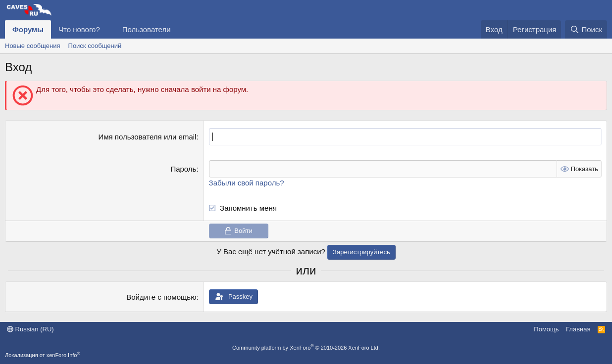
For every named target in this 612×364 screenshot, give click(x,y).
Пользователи (147, 29)
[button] (108, 29)
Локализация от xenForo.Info (43, 355)
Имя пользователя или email (147, 137)
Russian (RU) (30, 329)
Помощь (546, 329)
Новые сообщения (33, 46)
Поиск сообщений (95, 46)
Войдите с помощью (161, 297)
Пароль (183, 169)
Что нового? (79, 29)
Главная (578, 329)
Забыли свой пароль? (247, 183)
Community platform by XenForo (306, 348)
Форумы (28, 29)
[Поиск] (586, 29)
